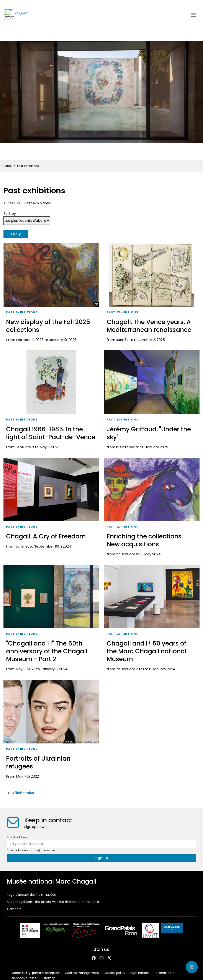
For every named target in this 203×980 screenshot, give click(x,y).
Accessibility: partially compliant (36, 973)
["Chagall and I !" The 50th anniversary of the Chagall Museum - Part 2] (51, 620)
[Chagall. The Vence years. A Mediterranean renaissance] (152, 294)
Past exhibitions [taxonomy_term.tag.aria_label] (22, 312)
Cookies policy (114, 973)
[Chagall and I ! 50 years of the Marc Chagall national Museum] (152, 620)
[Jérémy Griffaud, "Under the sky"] (152, 401)
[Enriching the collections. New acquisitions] (152, 509)
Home (8, 166)
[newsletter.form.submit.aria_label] (101, 858)
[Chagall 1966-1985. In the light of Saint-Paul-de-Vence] (51, 401)
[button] (193, 15)
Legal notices (139, 973)
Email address (17, 837)
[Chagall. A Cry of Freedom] (51, 509)
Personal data (164, 973)
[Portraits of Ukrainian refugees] (51, 731)
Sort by (10, 214)
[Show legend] (97, 305)
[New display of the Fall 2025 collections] (51, 294)
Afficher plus (23, 793)
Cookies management (82, 973)
